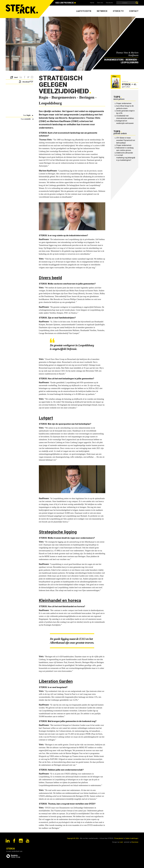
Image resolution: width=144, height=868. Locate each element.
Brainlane (135, 842)
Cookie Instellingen (132, 838)
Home (92, 3)
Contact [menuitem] (134, 11)
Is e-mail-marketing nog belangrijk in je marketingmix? (126, 158)
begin (29, 115)
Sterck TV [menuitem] (118, 11)
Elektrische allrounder (125, 153)
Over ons (100, 3)
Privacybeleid (119, 838)
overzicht (27, 119)
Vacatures (109, 3)
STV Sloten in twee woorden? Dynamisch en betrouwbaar (126, 140)
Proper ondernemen (124, 103)
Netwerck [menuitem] (102, 11)
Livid (121, 842)
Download (26, 82)
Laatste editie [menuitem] (84, 11)
